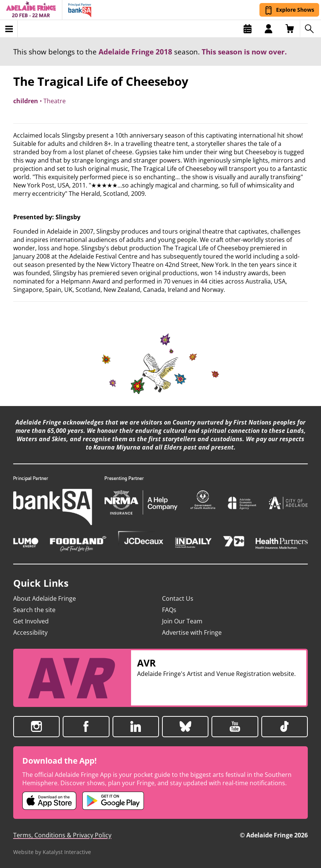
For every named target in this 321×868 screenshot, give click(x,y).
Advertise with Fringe (192, 632)
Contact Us (178, 598)
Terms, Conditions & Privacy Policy (62, 835)
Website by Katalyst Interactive (52, 852)
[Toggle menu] (9, 29)
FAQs (169, 610)
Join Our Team (182, 621)
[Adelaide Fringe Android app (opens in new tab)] (113, 801)
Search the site (34, 610)
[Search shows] (310, 29)
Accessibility (30, 632)
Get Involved (31, 621)
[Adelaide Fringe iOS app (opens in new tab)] (49, 801)
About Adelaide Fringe (45, 598)
